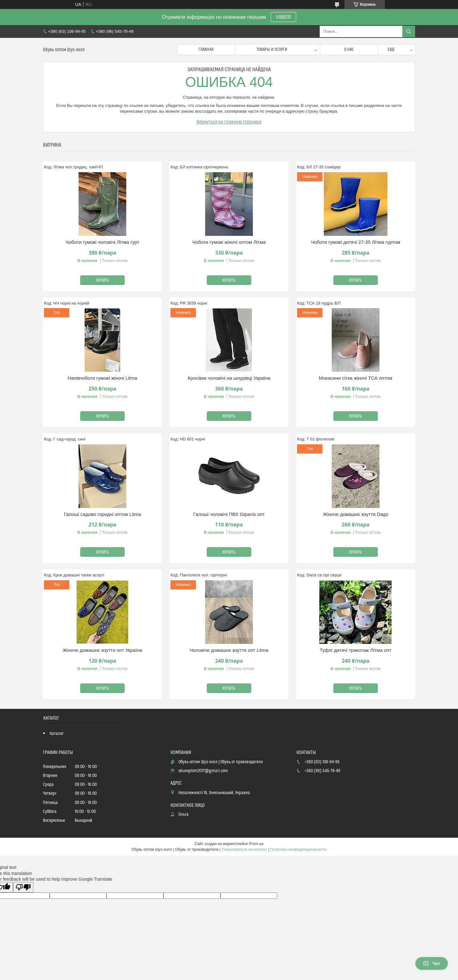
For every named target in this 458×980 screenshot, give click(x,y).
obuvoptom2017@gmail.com (203, 771)
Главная (206, 50)
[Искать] (409, 32)
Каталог (57, 734)
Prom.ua (256, 844)
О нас (349, 50)
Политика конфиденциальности (298, 850)
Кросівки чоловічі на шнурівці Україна (229, 378)
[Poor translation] (23, 887)
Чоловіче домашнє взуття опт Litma (229, 650)
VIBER (283, 17)
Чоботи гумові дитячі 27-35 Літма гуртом (356, 242)
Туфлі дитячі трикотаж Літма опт (355, 650)
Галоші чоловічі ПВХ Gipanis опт (229, 514)
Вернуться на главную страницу (229, 122)
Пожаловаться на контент (244, 850)
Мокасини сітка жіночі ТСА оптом (356, 378)
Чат (432, 963)
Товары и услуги (272, 50)
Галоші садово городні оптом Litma (103, 514)
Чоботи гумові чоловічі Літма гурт (102, 242)
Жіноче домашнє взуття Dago (356, 514)
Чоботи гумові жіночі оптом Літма (229, 242)
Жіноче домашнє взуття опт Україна (102, 650)
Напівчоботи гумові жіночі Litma (103, 378)
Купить (103, 280)
